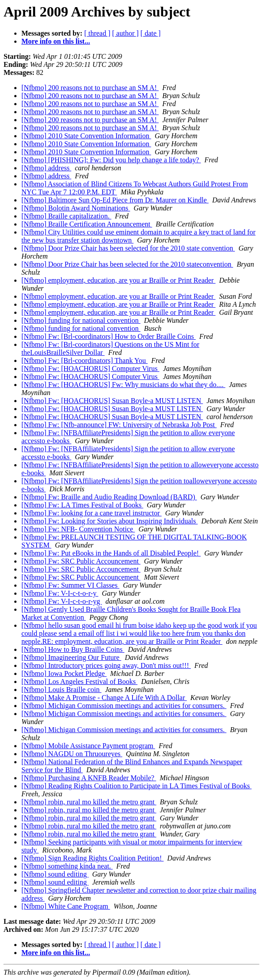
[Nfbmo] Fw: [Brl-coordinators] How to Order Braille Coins (109, 336)
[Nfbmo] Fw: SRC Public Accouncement (81, 561)
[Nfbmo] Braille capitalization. (66, 216)
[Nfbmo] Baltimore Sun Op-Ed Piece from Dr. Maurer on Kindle (115, 200)
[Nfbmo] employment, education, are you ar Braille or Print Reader (118, 280)
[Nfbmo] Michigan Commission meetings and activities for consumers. (124, 706)
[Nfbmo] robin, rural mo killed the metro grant (89, 802)
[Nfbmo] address (46, 168)
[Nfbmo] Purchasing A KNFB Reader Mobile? (89, 778)
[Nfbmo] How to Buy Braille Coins (73, 649)
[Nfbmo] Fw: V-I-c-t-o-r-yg (62, 601)
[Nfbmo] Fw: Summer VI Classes (70, 585)
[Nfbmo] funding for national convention (81, 320)
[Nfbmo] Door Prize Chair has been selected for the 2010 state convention (128, 248)
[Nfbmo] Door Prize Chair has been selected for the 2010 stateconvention (127, 264)
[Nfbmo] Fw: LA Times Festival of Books (82, 505)
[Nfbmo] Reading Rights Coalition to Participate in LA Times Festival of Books (136, 786)
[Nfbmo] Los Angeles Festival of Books (79, 681)
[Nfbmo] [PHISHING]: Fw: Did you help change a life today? (111, 160)
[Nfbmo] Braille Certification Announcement (87, 224)
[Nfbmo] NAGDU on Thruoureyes (72, 754)
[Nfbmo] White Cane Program (66, 906)
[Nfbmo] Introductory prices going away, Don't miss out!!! (106, 665)
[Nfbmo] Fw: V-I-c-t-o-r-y (60, 593)
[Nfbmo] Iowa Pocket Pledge (64, 673)
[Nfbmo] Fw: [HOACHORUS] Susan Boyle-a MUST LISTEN (112, 401)
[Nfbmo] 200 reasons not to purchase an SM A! (90, 88)
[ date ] (150, 33)
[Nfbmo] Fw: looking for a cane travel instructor (92, 513)
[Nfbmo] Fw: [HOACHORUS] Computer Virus (90, 369)
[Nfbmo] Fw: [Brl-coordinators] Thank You (84, 360)
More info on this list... (56, 41)
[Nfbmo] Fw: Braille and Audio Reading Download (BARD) (109, 497)
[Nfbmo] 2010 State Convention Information (86, 136)
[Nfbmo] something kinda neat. (67, 866)
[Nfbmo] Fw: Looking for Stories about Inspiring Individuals (110, 521)
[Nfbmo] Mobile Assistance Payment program (88, 746)
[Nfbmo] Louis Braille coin (62, 690)
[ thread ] (97, 33)
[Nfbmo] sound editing (55, 874)
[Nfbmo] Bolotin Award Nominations (76, 208)
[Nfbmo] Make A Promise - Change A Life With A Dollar (104, 698)
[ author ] (126, 33)
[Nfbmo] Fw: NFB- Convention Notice (78, 529)
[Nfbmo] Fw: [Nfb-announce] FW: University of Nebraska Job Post (119, 425)
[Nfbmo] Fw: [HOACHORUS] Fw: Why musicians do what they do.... (123, 385)
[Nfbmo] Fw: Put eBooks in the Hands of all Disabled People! (111, 553)
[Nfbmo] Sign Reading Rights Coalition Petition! (92, 858)
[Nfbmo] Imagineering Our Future (71, 657)
